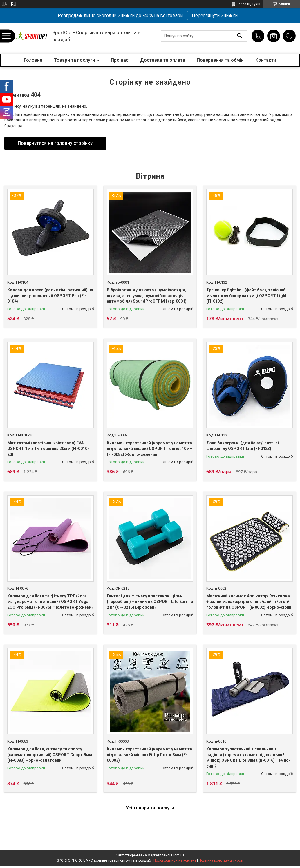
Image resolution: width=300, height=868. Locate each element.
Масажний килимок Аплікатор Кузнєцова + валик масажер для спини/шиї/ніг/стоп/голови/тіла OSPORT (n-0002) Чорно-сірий (249, 602)
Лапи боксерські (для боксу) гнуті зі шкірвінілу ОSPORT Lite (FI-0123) (243, 446)
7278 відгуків (249, 4)
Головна (33, 60)
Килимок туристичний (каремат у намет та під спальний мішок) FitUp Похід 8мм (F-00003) (149, 755)
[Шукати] (240, 36)
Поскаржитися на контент (175, 860)
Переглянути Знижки (215, 15)
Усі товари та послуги (150, 808)
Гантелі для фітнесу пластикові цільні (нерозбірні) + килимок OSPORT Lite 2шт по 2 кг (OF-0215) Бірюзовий (150, 602)
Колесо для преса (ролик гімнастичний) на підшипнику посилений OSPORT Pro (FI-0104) (50, 296)
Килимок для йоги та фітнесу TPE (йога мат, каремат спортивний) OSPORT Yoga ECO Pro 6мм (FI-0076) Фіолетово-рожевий (50, 602)
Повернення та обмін (220, 60)
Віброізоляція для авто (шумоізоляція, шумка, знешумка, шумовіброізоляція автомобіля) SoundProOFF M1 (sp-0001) (147, 296)
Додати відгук (289, 36)
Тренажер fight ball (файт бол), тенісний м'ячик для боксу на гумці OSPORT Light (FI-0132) (246, 296)
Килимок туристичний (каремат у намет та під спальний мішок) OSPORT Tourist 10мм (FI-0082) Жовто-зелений (150, 448)
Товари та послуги (74, 60)
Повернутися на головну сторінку (55, 143)
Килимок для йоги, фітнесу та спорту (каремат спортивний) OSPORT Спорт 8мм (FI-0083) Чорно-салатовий (50, 755)
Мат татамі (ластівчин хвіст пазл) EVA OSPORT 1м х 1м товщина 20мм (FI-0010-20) (48, 448)
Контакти (266, 60)
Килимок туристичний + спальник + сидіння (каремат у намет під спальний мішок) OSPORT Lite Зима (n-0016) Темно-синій (248, 758)
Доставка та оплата (163, 60)
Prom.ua (178, 855)
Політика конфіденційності (221, 860)
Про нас (120, 60)
